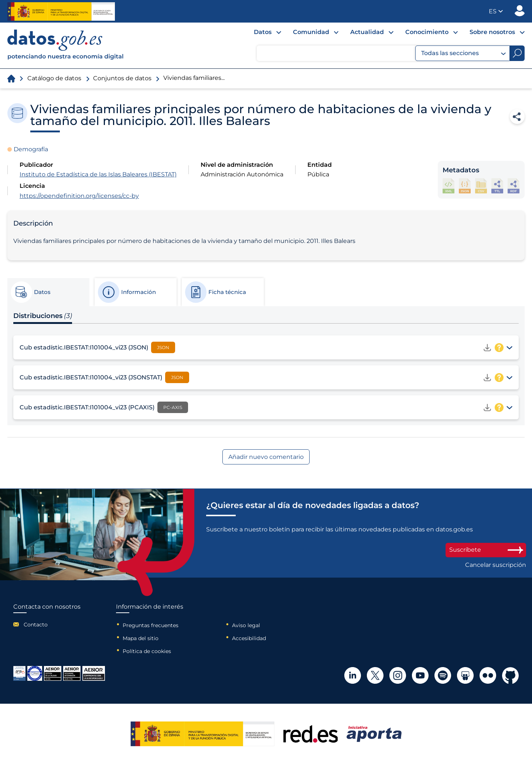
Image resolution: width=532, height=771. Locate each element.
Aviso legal (246, 625)
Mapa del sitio (141, 638)
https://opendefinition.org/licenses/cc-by (79, 196)
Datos (263, 32)
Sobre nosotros (492, 32)
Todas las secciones (463, 53)
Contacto (36, 625)
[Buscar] (517, 53)
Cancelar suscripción (496, 565)
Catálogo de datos (54, 78)
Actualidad (367, 32)
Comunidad (311, 32)
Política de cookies (147, 651)
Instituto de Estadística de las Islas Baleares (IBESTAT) (98, 174)
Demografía (31, 149)
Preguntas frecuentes (151, 625)
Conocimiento (427, 32)
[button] (496, 11)
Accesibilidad (249, 638)
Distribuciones (43, 316)
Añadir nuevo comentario (266, 457)
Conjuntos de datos (122, 78)
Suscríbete (486, 550)
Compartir (517, 116)
